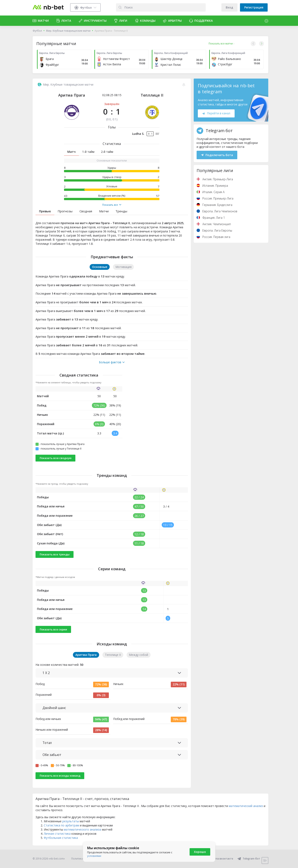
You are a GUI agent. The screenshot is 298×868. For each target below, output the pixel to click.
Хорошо (200, 852)
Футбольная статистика (61, 838)
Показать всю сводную (56, 458)
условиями (94, 856)
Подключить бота (217, 155)
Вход (229, 7)
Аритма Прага (72, 95)
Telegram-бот (249, 859)
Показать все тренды (55, 554)
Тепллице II (152, 95)
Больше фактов (112, 362)
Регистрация (254, 7)
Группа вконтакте (219, 859)
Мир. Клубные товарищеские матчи (68, 31)
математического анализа (83, 829)
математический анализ (246, 806)
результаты (71, 821)
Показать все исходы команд (60, 776)
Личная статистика (57, 834)
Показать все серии (53, 629)
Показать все (112, 205)
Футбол (37, 31)
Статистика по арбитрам (61, 825)
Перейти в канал (216, 113)
